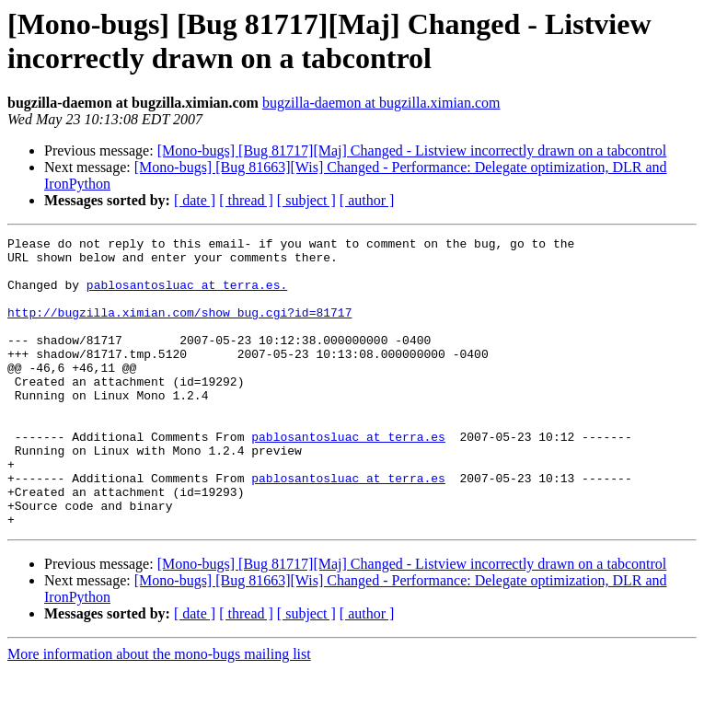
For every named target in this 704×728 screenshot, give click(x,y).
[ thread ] (246, 200)
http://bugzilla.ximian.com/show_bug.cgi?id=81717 (179, 329)
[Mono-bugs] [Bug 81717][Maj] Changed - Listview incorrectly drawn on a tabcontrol (412, 150)
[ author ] (367, 200)
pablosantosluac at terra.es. (187, 295)
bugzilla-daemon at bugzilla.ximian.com (381, 103)
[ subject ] (306, 200)
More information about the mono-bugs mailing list (159, 712)
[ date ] (195, 200)
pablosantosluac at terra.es (348, 478)
